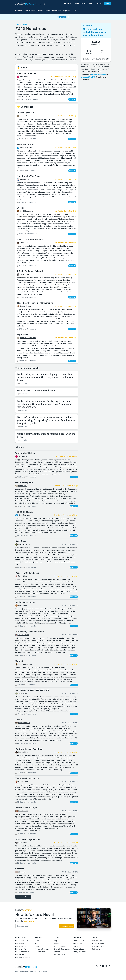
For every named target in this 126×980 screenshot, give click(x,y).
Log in (107, 3)
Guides (56, 944)
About (37, 941)
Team (37, 944)
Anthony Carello (24, 544)
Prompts (68, 3)
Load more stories (23, 897)
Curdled (21, 208)
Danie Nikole (24, 179)
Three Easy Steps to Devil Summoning (35, 303)
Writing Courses (60, 946)
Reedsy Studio (78, 941)
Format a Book (78, 949)
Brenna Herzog (25, 306)
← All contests (21, 24)
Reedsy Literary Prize (53, 11)
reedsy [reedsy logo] (26, 4)
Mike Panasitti (23, 811)
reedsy (26, 967)
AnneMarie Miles (24, 723)
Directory (19, 11)
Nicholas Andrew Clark (28, 338)
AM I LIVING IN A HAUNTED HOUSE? (32, 690)
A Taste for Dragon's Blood (30, 271)
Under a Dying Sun (26, 113)
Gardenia (20, 869)
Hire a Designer (21, 946)
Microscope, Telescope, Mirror (30, 632)
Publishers (96, 949)
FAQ (74, 11)
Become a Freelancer (42, 949)
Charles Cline (25, 243)
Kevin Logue (23, 605)
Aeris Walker (24, 116)
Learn (84, 3)
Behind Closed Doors (25, 602)
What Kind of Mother (27, 73)
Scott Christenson (26, 211)
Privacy (28, 972)
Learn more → (30, 921)
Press (37, 946)
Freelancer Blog (60, 955)
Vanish (19, 720)
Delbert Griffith (24, 635)
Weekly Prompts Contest (34, 11)
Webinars (57, 952)
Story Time (22, 872)
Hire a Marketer (21, 949)
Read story (72, 99)
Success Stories (40, 952)
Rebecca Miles (23, 782)
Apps (41, 4)
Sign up (99, 3)
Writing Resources (80, 952)
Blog (55, 941)
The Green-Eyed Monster (27, 778)
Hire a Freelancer (22, 941)
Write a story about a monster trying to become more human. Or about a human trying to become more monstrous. (44, 404)
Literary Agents (98, 946)
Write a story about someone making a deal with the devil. (46, 435)
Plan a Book (77, 946)
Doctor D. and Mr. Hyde (26, 808)
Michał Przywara (26, 148)
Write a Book (78, 944)
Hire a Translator (21, 955)
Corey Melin (22, 694)
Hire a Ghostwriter (22, 952)
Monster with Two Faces (29, 176)
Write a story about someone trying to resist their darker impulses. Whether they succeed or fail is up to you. (46, 377)
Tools (91, 3)
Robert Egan (24, 274)
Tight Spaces (23, 335)
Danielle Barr (24, 77)
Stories (76, 3)
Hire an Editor (20, 944)
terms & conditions (99, 75)
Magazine (67, 11)
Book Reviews (97, 941)
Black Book (21, 541)
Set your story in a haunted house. (36, 391)
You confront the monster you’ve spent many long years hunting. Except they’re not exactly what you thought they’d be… (46, 420)
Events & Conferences (62, 949)
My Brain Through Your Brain (31, 239)
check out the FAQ (88, 77)
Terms (22, 972)
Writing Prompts (98, 944)
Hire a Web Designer (23, 957)
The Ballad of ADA (26, 144)
